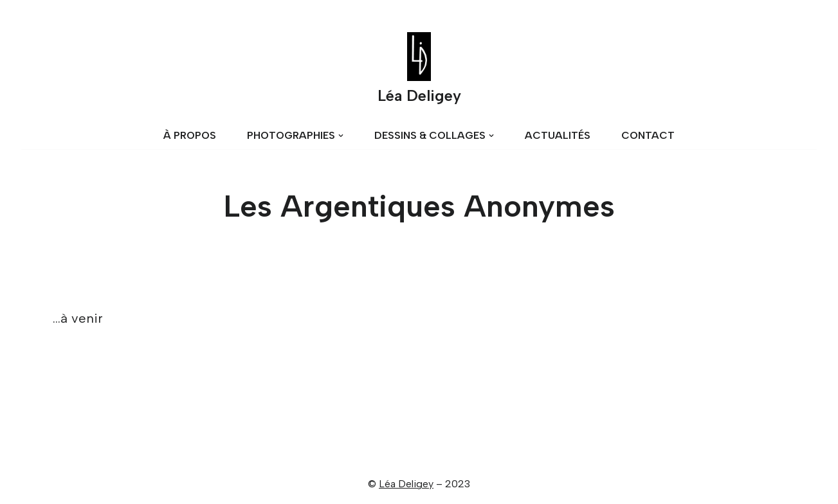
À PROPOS (190, 135)
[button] (341, 136)
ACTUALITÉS (558, 135)
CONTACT (648, 135)
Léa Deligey (406, 484)
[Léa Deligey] (419, 71)
